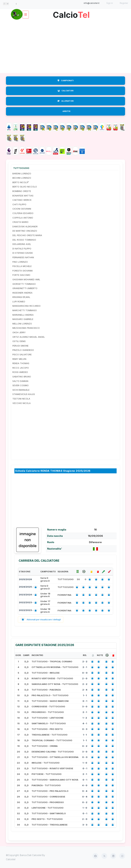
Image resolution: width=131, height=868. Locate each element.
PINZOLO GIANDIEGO (23, 350)
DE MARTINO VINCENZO (25, 231)
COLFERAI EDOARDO (23, 213)
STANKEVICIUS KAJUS (24, 394)
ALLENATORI (65, 101)
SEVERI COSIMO (21, 385)
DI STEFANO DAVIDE (23, 253)
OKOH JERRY (19, 332)
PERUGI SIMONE (20, 346)
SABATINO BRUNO (22, 377)
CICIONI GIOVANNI (22, 209)
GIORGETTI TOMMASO (24, 284)
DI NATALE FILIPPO (22, 249)
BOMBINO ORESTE (22, 191)
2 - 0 (85, 678)
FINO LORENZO (20, 262)
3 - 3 (85, 825)
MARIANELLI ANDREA (23, 315)
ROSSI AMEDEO (20, 372)
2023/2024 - (28, 595)
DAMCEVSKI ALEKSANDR (25, 226)
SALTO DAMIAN (20, 381)
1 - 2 (85, 718)
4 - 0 (85, 785)
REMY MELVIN (19, 359)
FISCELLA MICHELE (22, 266)
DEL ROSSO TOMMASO (24, 240)
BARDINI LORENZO (22, 174)
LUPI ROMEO (19, 302)
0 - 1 (85, 701)
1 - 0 (85, 763)
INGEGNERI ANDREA (22, 293)
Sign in (110, 3)
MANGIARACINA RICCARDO (26, 306)
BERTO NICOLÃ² (21, 182)
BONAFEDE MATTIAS (23, 196)
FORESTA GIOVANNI (22, 271)
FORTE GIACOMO (21, 275)
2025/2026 (25, 579)
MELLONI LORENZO (22, 324)
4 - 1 (85, 723)
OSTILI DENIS (19, 341)
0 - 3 (85, 729)
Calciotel (11, 859)
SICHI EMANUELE (21, 390)
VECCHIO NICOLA (22, 403)
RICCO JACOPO (21, 368)
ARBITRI (66, 111)
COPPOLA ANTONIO (23, 218)
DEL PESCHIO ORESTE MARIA (27, 235)
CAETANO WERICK (22, 200)
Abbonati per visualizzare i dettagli (41, 620)
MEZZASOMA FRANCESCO (26, 328)
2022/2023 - (28, 603)
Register (124, 3)
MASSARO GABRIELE (23, 319)
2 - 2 (85, 661)
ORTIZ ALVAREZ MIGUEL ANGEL (29, 337)
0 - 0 (85, 673)
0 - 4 (85, 791)
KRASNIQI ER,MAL (21, 297)
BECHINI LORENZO (22, 178)
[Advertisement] (65, 46)
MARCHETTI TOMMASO (25, 310)
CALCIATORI (65, 91)
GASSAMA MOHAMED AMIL (26, 279)
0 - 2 (85, 746)
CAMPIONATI (65, 81)
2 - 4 (85, 690)
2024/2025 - (28, 587)
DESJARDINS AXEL (22, 244)
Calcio (71, 14)
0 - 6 (85, 797)
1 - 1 (85, 695)
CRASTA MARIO (20, 222)
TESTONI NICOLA (21, 399)
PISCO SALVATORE (22, 354)
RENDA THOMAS (21, 363)
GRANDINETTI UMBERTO (25, 288)
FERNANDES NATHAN (23, 257)
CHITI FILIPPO (19, 204)
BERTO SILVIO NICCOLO (25, 187)
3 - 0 (85, 706)
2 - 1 (85, 667)
